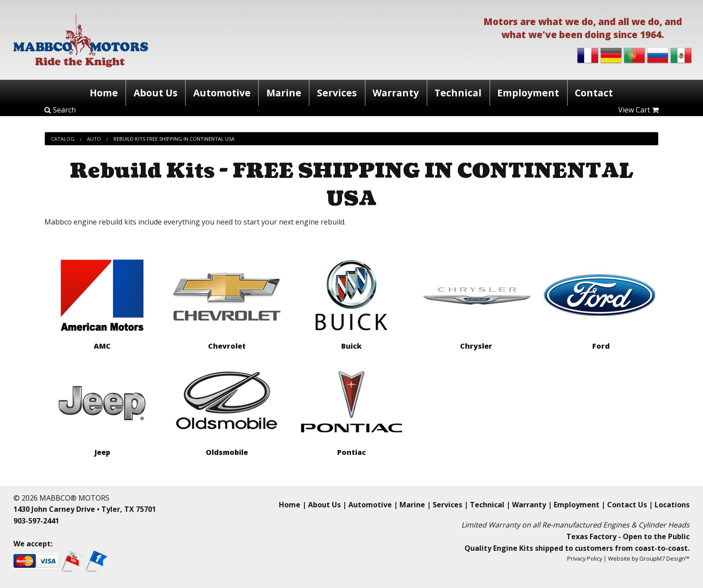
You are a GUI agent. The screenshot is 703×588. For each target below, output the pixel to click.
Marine (283, 92)
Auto (94, 139)
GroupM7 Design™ (664, 558)
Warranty (397, 92)
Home (99, 92)
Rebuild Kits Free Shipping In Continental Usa (174, 139)
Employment (532, 92)
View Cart (638, 110)
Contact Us (627, 505)
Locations (672, 505)
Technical (461, 92)
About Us (152, 92)
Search (60, 110)
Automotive (220, 92)
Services (337, 92)
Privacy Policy (585, 558)
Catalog (63, 139)
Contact (599, 92)
